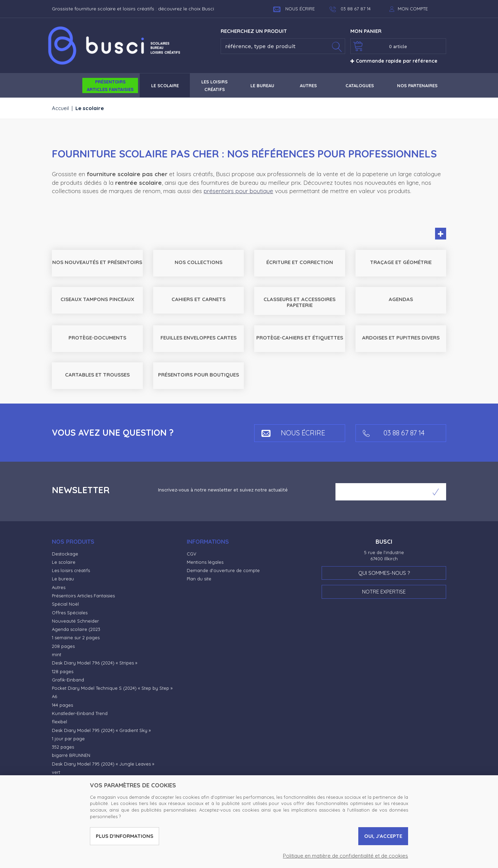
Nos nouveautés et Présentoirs (97, 262)
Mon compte (413, 9)
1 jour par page (68, 739)
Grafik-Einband (68, 680)
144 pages (62, 705)
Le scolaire (64, 562)
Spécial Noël (65, 604)
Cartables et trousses (97, 375)
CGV (192, 554)
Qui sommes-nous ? (384, 573)
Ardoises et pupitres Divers (401, 338)
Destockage (65, 554)
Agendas (401, 299)
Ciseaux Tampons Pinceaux (97, 299)
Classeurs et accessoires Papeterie (299, 302)
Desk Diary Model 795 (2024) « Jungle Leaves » (103, 764)
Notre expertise (384, 592)
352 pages (63, 747)
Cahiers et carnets (199, 299)
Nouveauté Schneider (75, 621)
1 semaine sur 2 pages (76, 638)
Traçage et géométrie (401, 262)
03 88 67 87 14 (394, 433)
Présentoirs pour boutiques (199, 375)
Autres (59, 587)
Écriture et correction (300, 262)
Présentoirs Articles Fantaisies (83, 596)
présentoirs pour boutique (238, 191)
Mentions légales (205, 562)
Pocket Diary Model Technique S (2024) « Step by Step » (112, 688)
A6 (54, 696)
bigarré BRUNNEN (71, 755)
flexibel (59, 722)
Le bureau (63, 579)
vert (56, 772)
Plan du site (199, 579)
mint (57, 654)
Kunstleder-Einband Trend (80, 713)
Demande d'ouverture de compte (223, 570)
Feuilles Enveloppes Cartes (199, 338)
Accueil (60, 108)
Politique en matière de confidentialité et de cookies (345, 856)
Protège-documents (97, 338)
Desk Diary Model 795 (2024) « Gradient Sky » (101, 730)
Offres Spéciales (70, 613)
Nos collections (199, 262)
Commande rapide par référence (394, 61)
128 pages (63, 671)
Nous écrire (294, 9)
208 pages (63, 646)
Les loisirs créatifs (71, 570)
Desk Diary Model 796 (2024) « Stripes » (95, 663)
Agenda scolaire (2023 (76, 629)
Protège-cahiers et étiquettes (300, 338)
